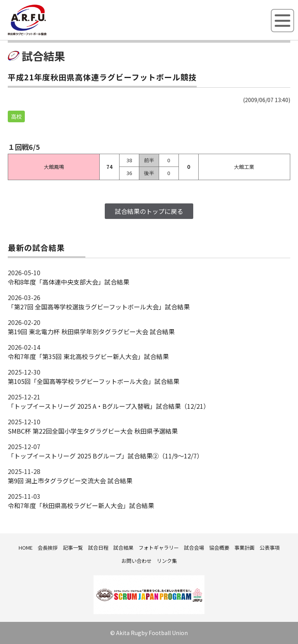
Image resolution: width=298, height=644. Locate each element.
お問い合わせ (137, 561)
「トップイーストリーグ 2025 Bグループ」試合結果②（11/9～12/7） (105, 456)
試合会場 (194, 548)
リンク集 (167, 561)
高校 (16, 116)
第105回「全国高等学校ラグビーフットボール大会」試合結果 (94, 381)
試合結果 (123, 548)
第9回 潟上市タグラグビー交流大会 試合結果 (70, 481)
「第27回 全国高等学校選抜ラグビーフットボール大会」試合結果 (99, 307)
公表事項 (270, 548)
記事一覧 (73, 548)
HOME (26, 548)
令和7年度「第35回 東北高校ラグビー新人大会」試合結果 (88, 356)
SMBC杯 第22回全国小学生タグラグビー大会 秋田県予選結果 (93, 431)
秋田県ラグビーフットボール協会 (45, 34)
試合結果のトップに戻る (149, 211)
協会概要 (219, 548)
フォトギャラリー (159, 548)
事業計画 (244, 548)
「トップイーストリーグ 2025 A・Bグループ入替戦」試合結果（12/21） (109, 406)
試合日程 (98, 548)
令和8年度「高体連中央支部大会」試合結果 (68, 282)
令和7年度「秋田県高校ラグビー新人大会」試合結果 (81, 505)
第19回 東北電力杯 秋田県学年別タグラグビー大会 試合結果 (91, 332)
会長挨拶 (48, 548)
